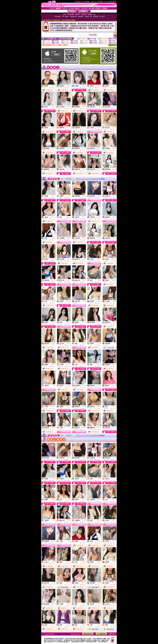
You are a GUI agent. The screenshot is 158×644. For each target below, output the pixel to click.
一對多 (84, 301)
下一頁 (93, 179)
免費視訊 (53, 86)
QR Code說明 (112, 45)
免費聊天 (84, 196)
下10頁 (98, 179)
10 (90, 179)
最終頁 (103, 179)
